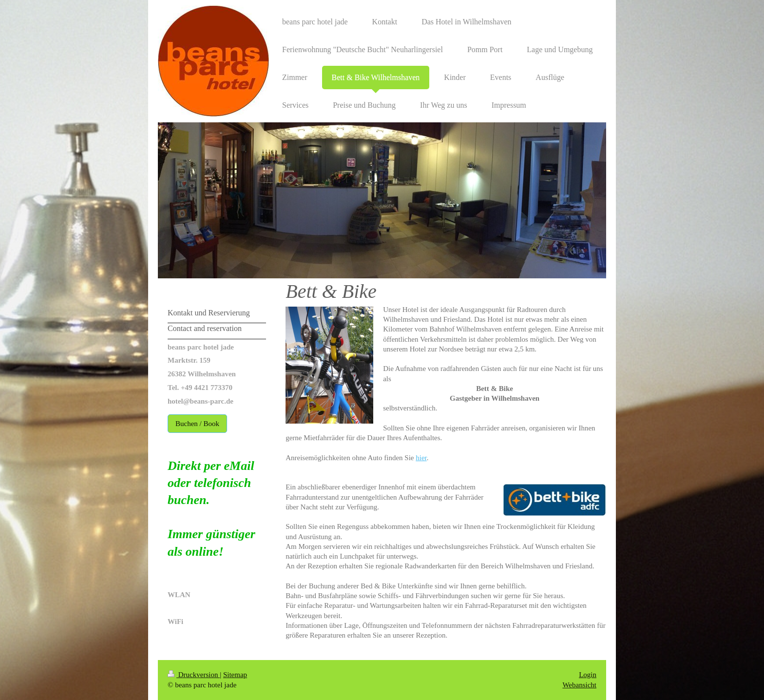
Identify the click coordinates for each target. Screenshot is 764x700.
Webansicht (579, 685)
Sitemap (235, 675)
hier (421, 458)
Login (588, 675)
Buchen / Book (197, 424)
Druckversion (194, 675)
